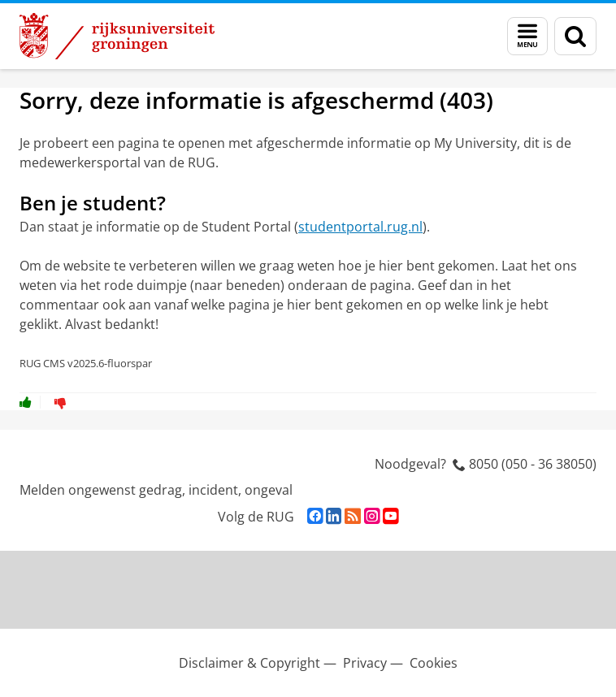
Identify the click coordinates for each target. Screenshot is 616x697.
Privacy (365, 663)
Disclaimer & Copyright (249, 663)
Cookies (434, 663)
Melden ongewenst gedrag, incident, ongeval (156, 490)
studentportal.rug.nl (360, 227)
